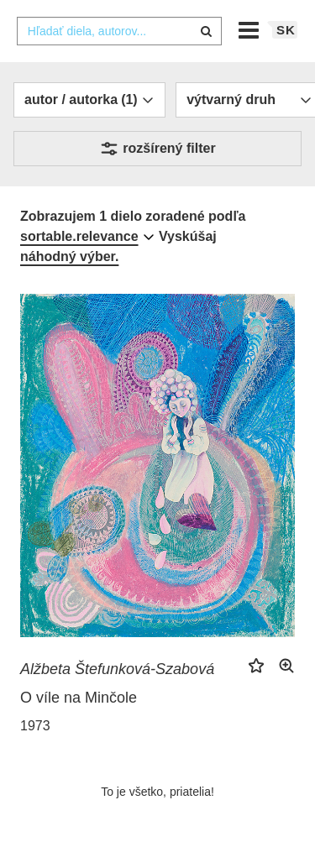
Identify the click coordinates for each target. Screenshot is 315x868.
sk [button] (286, 30)
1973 (35, 726)
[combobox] (119, 31)
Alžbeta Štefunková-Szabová (117, 669)
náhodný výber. (69, 256)
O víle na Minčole (79, 698)
